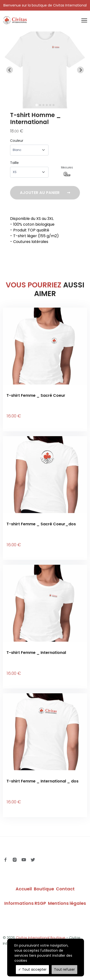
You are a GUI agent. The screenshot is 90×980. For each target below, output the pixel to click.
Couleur (17, 141)
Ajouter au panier (45, 193)
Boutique (44, 889)
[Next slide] (80, 70)
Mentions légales (67, 903)
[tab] (37, 105)
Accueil (24, 889)
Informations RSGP (25, 903)
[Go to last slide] (10, 70)
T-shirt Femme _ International (36, 653)
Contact (65, 889)
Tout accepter (32, 969)
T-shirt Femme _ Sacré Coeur (36, 395)
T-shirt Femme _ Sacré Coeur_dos (41, 524)
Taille (14, 163)
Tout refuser (64, 969)
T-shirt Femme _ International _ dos (42, 781)
